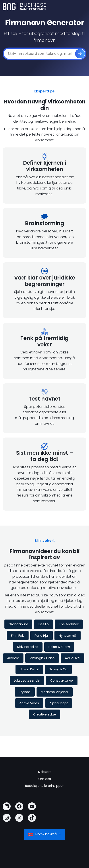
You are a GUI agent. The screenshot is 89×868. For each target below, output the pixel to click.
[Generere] (80, 54)
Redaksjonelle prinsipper (44, 786)
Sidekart (44, 772)
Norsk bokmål (43, 834)
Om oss (45, 779)
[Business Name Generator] (24, 7)
